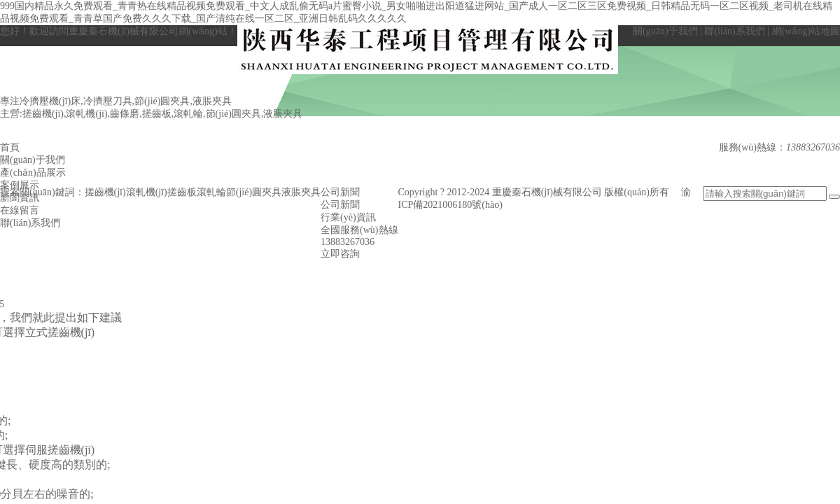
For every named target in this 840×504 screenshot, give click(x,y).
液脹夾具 (301, 192)
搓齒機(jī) (105, 192)
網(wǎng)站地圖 (806, 31)
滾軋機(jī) (147, 192)
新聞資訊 (20, 198)
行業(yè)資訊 (348, 217)
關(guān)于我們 (665, 31)
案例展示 (20, 185)
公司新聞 (340, 205)
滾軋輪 (211, 192)
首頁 (10, 147)
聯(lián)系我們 (734, 31)
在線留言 (20, 210)
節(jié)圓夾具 (254, 192)
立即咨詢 (340, 254)
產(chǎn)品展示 (33, 173)
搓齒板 (182, 192)
